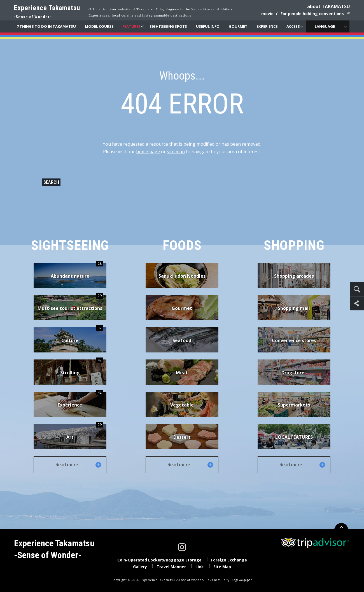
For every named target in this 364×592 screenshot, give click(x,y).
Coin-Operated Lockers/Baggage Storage (159, 560)
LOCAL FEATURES (294, 437)
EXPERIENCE (267, 26)
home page (148, 152)
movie (267, 14)
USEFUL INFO (208, 26)
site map (176, 152)
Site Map (222, 567)
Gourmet (182, 308)
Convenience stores (294, 340)
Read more (79, 465)
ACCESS (293, 26)
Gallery (140, 567)
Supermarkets (294, 405)
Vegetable (182, 405)
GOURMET (238, 26)
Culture (82, 335)
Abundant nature (77, 271)
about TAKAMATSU (329, 6)
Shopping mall (294, 308)
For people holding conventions (312, 14)
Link (200, 567)
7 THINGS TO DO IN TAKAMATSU (46, 26)
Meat (182, 373)
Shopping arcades (294, 276)
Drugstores (294, 373)
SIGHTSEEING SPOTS (168, 26)
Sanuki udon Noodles (182, 276)
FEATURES (131, 26)
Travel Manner (171, 567)
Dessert (182, 437)
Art (85, 432)
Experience (80, 400)
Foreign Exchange (229, 560)
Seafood (182, 340)
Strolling (82, 368)
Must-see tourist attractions (70, 303)
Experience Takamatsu (47, 12)
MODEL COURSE (99, 26)
